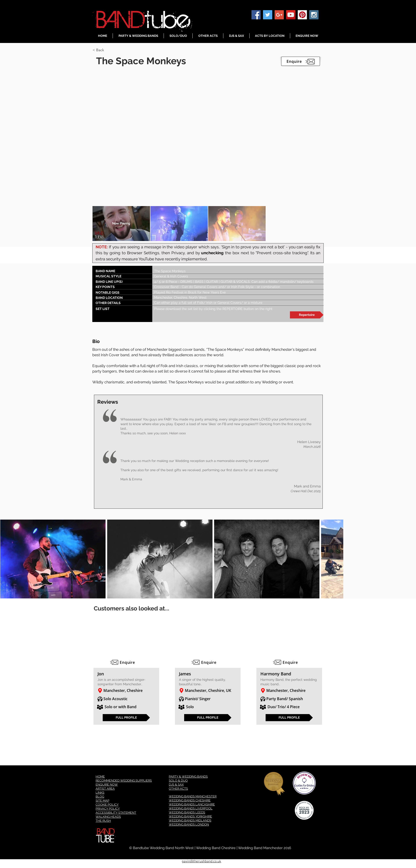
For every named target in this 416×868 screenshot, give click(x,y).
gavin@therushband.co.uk (202, 861)
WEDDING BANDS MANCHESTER (193, 796)
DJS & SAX (176, 785)
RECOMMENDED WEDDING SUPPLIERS (124, 781)
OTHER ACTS (178, 789)
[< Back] (109, 50)
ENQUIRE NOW (107, 785)
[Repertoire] (307, 315)
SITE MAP (102, 801)
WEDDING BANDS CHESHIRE (190, 800)
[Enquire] (126, 662)
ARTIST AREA (105, 789)
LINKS (100, 793)
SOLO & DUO (178, 781)
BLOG (100, 797)
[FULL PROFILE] (126, 718)
